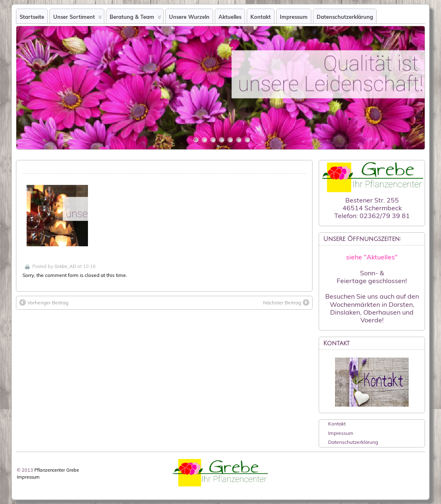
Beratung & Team (135, 18)
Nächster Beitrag (286, 302)
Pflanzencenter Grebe (57, 470)
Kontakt (261, 17)
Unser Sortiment (78, 18)
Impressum (294, 17)
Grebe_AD (65, 266)
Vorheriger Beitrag (44, 302)
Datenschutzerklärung (345, 17)
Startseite (32, 17)
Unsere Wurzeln (189, 17)
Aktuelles (230, 17)
